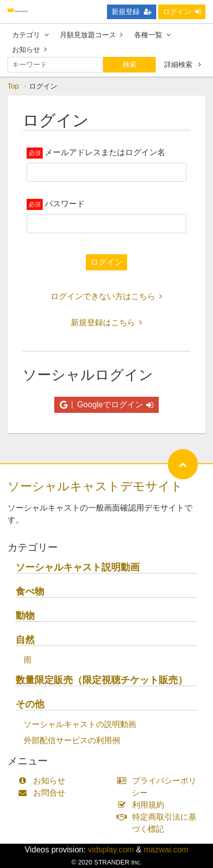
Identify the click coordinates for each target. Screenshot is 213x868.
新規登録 (132, 12)
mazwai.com (166, 850)
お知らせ (29, 49)
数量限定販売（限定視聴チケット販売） (101, 680)
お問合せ (44, 793)
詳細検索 (183, 64)
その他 (30, 704)
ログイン (182, 12)
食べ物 (30, 591)
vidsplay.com (111, 850)
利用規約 (143, 805)
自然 (25, 640)
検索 (130, 64)
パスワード (65, 204)
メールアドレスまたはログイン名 (105, 152)
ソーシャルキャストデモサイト (95, 486)
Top (13, 86)
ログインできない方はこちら (106, 296)
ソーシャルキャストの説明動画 (80, 724)
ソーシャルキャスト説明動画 (78, 567)
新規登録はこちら (106, 322)
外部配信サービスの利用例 (72, 740)
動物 (25, 616)
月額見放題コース (91, 35)
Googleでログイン (106, 405)
